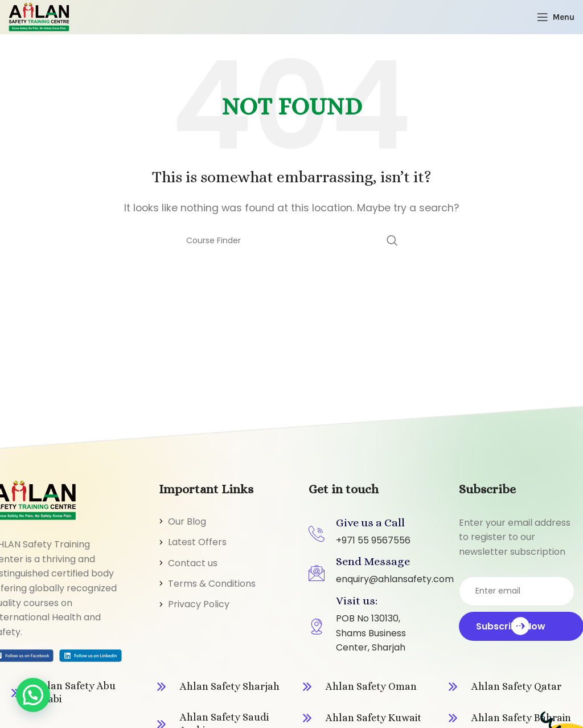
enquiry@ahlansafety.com (395, 579)
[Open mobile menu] (556, 17)
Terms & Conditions (212, 584)
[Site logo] (39, 16)
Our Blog (187, 522)
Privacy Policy (199, 604)
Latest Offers (197, 542)
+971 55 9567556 (373, 540)
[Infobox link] (73, 693)
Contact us (193, 563)
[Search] (291, 240)
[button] (33, 695)
